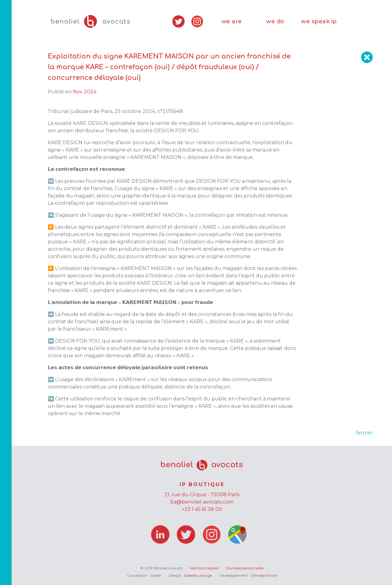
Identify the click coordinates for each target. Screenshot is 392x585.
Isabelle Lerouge (198, 575)
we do (275, 21)
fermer (364, 433)
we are (232, 21)
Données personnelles (245, 568)
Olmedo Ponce (264, 575)
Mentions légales (204, 568)
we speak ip (319, 21)
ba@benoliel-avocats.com (202, 502)
